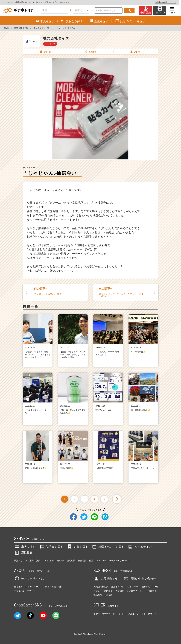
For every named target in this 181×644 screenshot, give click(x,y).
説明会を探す (51, 547)
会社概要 (18, 587)
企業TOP (45, 52)
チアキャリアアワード (104, 614)
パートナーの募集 (126, 614)
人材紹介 (120, 591)
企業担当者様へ (167, 2)
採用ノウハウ (133, 587)
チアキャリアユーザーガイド (116, 561)
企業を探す (77, 547)
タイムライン (140, 547)
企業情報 (90, 52)
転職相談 (82, 561)
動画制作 (98, 595)
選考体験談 (35, 561)
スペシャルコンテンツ (54, 561)
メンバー (136, 52)
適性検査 (23, 553)
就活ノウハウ (21, 561)
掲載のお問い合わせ (139, 579)
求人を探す (25, 547)
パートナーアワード (147, 614)
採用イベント (118, 587)
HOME (6, 28)
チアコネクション (135, 591)
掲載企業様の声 (101, 587)
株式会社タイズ (21, 28)
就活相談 (71, 561)
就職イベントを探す (108, 547)
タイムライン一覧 (41, 28)
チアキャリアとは (29, 579)
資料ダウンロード (150, 587)
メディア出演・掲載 (52, 587)
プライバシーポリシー (25, 591)
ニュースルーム (33, 587)
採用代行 (109, 595)
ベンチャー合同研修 (103, 591)
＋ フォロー (50, 44)
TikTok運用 (151, 591)
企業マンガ (95, 561)
